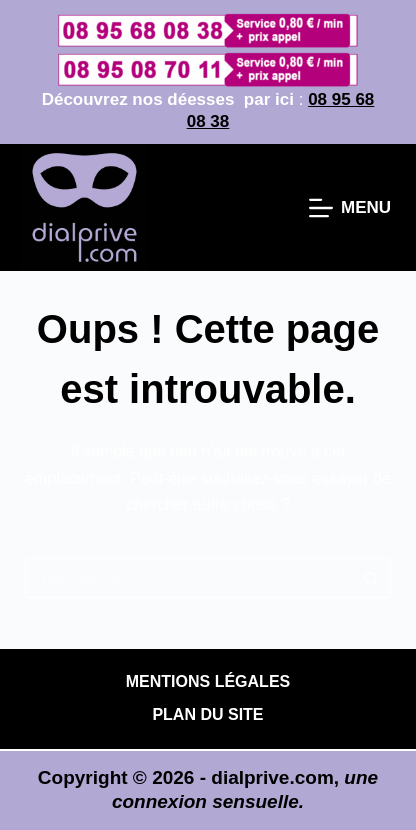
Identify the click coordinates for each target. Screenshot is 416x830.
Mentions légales (208, 681)
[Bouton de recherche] (371, 578)
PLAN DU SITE (207, 714)
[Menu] (350, 208)
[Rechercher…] (188, 578)
